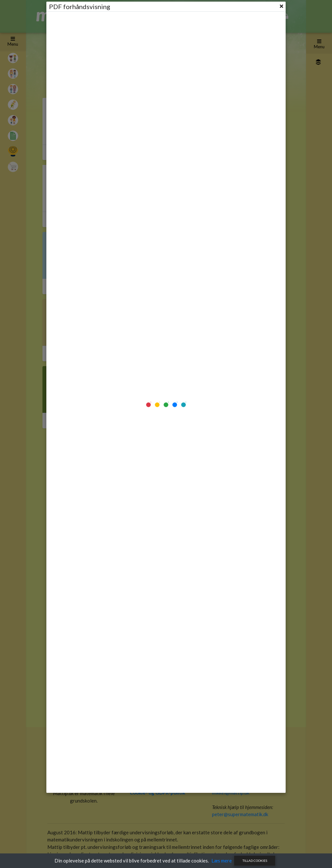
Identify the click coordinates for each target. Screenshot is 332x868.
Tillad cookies (255, 861)
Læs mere (222, 861)
